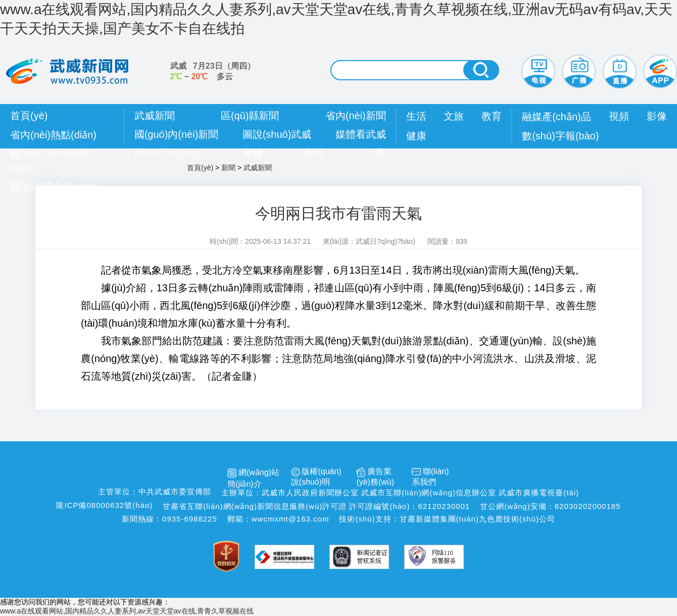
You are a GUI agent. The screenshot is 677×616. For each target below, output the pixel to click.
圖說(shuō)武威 (277, 134)
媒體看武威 (361, 134)
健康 (416, 136)
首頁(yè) (29, 116)
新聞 (228, 168)
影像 (657, 116)
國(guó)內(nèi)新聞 (177, 134)
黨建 (253, 153)
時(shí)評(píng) (168, 153)
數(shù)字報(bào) (560, 136)
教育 (492, 116)
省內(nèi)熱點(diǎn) (53, 135)
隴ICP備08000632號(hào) (104, 505)
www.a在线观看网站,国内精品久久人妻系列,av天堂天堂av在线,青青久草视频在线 (127, 611)
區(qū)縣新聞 (250, 116)
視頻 (619, 116)
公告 (376, 153)
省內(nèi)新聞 (356, 116)
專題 (314, 153)
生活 (416, 116)
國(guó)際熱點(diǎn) (55, 186)
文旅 (454, 116)
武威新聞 (155, 116)
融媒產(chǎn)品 (557, 117)
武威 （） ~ (213, 71)
